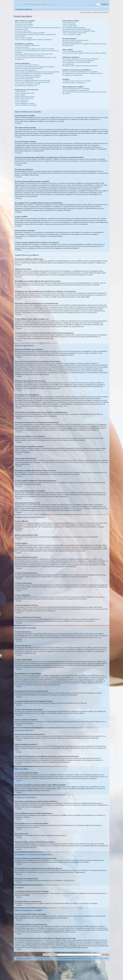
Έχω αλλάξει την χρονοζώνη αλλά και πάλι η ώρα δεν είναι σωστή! (34, 49)
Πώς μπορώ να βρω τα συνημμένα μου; (74, 83)
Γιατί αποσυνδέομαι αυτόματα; (24, 26)
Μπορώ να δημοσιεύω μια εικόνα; (25, 97)
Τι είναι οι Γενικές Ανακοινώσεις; (24, 98)
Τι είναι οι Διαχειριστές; (69, 22)
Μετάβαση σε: (38, 954)
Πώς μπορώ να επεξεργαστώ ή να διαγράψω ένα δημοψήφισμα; (34, 74)
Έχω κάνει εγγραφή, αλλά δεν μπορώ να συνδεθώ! (30, 33)
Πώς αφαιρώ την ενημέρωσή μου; (73, 75)
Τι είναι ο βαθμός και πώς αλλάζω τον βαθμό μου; (29, 56)
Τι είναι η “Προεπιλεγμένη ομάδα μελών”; (75, 33)
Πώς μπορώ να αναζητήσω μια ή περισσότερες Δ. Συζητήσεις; (81, 59)
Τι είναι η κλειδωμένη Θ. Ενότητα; (25, 103)
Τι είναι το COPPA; (20, 36)
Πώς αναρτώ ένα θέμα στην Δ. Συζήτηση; (27, 65)
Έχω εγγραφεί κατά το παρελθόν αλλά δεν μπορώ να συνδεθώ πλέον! (35, 34)
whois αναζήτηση (35, 942)
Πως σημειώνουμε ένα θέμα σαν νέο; (26, 86)
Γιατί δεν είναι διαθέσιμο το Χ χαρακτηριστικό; (76, 90)
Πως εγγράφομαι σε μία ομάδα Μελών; (74, 28)
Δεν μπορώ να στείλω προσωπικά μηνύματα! (76, 40)
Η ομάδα (60, 958)
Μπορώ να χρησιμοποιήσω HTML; (25, 93)
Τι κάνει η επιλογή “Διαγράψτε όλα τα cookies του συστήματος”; (34, 40)
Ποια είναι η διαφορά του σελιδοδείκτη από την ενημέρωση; (80, 72)
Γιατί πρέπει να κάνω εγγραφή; (24, 24)
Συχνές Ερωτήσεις (88, 12)
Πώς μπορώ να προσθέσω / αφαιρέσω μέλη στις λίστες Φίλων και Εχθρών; (85, 53)
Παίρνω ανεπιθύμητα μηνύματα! (72, 42)
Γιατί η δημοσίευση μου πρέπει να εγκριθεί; (28, 84)
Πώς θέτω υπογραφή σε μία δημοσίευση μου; (28, 68)
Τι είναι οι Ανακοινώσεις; (22, 100)
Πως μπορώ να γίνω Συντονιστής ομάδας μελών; (77, 29)
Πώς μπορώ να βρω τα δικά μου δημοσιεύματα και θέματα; (80, 66)
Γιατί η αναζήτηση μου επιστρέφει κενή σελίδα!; (77, 62)
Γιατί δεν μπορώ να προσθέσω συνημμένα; (27, 77)
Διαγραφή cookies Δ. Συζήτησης (74, 958)
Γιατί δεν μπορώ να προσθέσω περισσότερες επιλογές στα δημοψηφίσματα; (37, 72)
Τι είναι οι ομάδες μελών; (70, 26)
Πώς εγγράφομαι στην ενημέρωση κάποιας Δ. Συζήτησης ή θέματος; (83, 73)
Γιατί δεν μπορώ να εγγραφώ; (24, 38)
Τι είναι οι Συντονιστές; (69, 24)
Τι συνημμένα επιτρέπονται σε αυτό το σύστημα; (77, 81)
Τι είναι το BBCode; (20, 91)
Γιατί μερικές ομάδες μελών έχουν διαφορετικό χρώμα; (79, 31)
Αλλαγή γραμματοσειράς (107, 9)
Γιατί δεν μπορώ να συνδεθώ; (23, 22)
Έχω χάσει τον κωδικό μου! (23, 31)
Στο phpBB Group (76, 916)
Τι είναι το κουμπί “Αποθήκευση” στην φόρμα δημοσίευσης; (33, 82)
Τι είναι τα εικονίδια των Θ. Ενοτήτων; (26, 105)
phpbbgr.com (69, 978)
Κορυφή (19, 123)
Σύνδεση (106, 12)
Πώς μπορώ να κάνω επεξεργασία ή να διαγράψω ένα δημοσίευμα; (35, 67)
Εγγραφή (98, 12)
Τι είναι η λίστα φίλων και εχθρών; (72, 51)
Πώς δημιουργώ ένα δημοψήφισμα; (25, 70)
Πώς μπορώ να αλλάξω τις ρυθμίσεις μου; (27, 45)
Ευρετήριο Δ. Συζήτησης (24, 9)
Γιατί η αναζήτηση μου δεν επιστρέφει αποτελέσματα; (78, 61)
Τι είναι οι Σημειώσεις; (21, 102)
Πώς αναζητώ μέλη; (68, 64)
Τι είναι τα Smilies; (20, 95)
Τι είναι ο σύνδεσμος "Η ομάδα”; (72, 34)
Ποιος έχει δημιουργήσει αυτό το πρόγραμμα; (76, 88)
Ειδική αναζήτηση (103, 6)
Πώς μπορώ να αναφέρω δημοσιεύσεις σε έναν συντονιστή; (33, 80)
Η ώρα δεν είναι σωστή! (22, 47)
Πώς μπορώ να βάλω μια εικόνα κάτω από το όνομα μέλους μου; (34, 54)
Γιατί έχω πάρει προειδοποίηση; (24, 79)
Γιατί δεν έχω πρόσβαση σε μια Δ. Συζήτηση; (28, 75)
